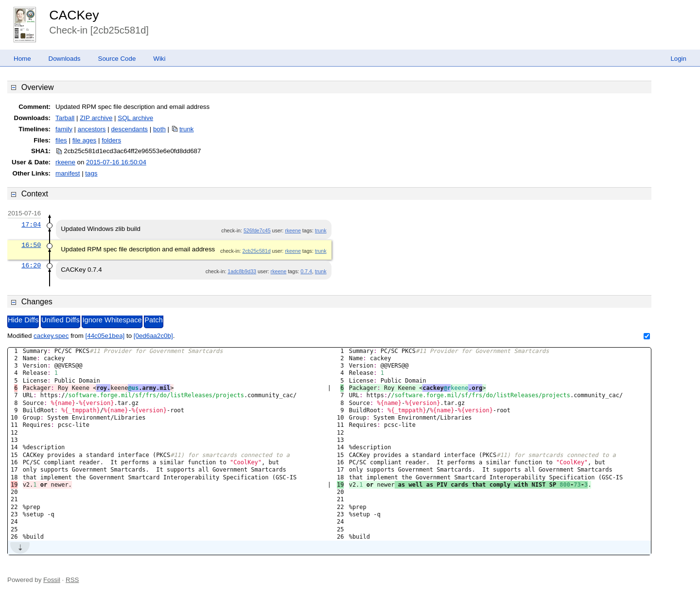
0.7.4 (306, 271)
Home (22, 59)
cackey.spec (51, 336)
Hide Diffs (23, 320)
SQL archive (135, 118)
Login (678, 59)
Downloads (65, 59)
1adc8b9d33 (242, 271)
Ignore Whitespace (112, 320)
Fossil (52, 580)
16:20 (31, 265)
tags (91, 173)
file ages (85, 140)
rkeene (65, 162)
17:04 (31, 225)
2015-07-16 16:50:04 (116, 162)
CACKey (74, 15)
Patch (153, 320)
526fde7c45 (257, 230)
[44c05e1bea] (105, 336)
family (64, 129)
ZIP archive (96, 118)
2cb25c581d (257, 251)
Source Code (117, 59)
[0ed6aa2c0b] (153, 336)
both (159, 129)
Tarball (65, 118)
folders (111, 140)
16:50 (31, 245)
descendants (129, 129)
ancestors (92, 129)
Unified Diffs (61, 320)
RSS (72, 580)
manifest (68, 173)
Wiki (159, 59)
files (61, 140)
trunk (187, 129)
